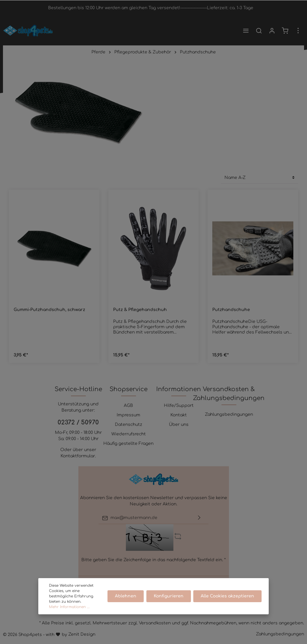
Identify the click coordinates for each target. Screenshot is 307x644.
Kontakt (179, 415)
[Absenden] (199, 518)
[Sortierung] (259, 178)
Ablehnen (126, 596)
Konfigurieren (169, 596)
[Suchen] (259, 31)
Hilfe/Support (179, 406)
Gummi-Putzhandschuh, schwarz (49, 310)
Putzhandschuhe (231, 310)
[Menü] (246, 31)
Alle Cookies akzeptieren (227, 596)
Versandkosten (155, 623)
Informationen (179, 389)
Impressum (128, 415)
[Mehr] (298, 31)
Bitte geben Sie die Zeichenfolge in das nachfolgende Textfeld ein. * (153, 560)
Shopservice (129, 389)
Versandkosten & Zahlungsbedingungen (229, 394)
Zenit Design (82, 634)
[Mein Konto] (272, 31)
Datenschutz (129, 425)
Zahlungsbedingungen (229, 414)
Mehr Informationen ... (69, 607)
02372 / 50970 (78, 422)
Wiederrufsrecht (129, 434)
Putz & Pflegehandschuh (140, 310)
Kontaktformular (78, 456)
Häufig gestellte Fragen (128, 444)
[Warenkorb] (285, 31)
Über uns (179, 425)
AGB (128, 406)
